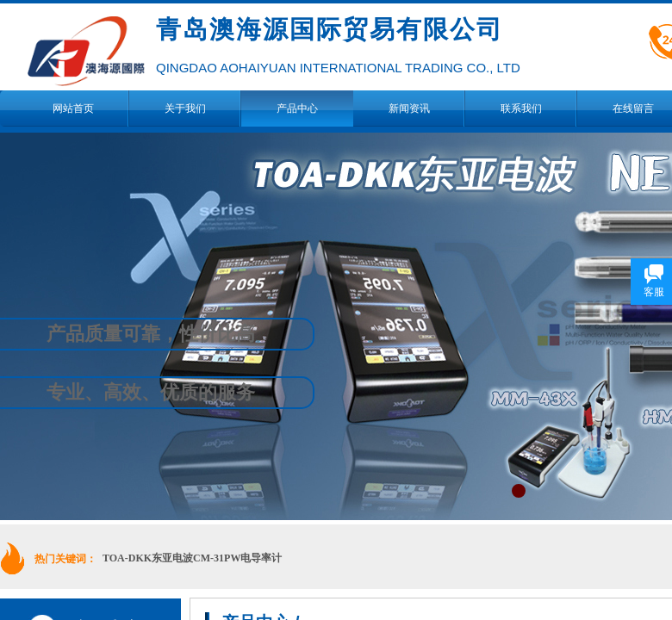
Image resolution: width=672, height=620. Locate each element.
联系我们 (521, 108)
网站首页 (73, 108)
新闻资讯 (409, 108)
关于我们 (185, 108)
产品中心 (297, 108)
